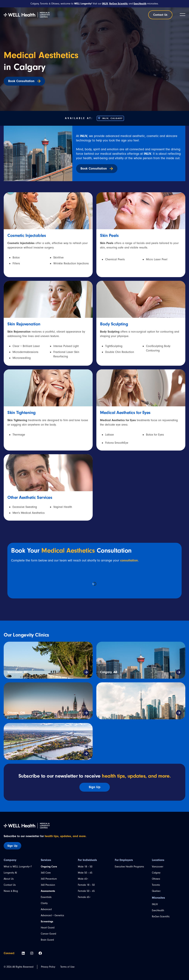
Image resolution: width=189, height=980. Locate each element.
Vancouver (158, 867)
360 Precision (48, 885)
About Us (9, 879)
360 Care (46, 873)
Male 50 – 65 (85, 873)
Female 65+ (84, 897)
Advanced (46, 909)
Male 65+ (83, 879)
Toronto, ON (109, 713)
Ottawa (156, 879)
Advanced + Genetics (52, 915)
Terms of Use (67, 967)
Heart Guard (48, 928)
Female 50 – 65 (86, 891)
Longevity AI (10, 873)
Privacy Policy (48, 967)
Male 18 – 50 (85, 867)
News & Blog (11, 891)
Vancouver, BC (18, 672)
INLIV (155, 904)
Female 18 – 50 (86, 885)
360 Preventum (49, 879)
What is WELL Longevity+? (18, 867)
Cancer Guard (48, 934)
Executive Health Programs (129, 867)
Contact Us (10, 885)
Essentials (46, 897)
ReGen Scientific (161, 917)
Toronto (156, 885)
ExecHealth (158, 910)
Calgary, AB (109, 672)
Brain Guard (47, 940)
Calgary (156, 873)
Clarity (44, 903)
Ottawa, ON (16, 713)
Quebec (13, 753)
